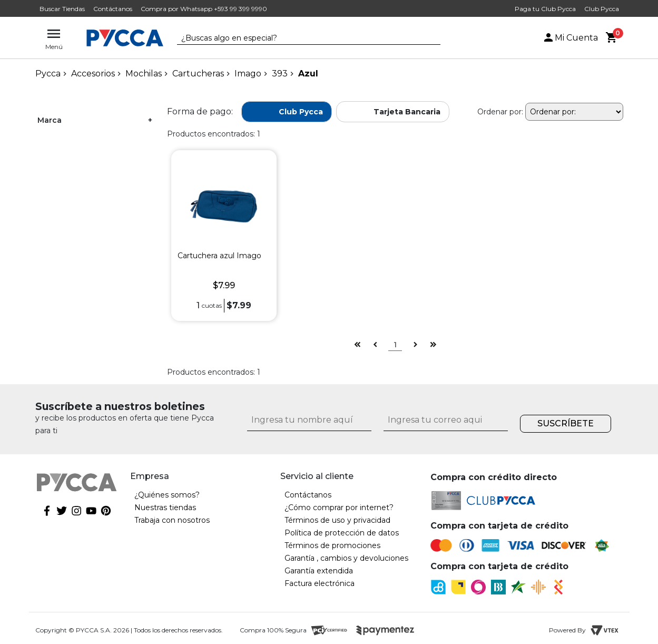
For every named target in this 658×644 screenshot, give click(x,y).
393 (280, 74)
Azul (308, 74)
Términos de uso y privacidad (337, 520)
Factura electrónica (320, 583)
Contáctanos (113, 9)
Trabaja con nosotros (172, 520)
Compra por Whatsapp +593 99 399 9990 (204, 9)
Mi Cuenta (570, 38)
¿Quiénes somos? (167, 495)
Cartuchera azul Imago (219, 256)
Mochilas (144, 74)
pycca (48, 74)
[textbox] (301, 38)
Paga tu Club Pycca (545, 9)
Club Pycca (602, 9)
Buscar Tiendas (62, 9)
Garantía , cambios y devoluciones (346, 558)
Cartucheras (198, 74)
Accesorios (93, 74)
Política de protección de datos (342, 533)
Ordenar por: (500, 112)
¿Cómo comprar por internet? (339, 508)
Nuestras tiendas (165, 508)
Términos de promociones (332, 545)
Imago (248, 74)
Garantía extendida (319, 571)
